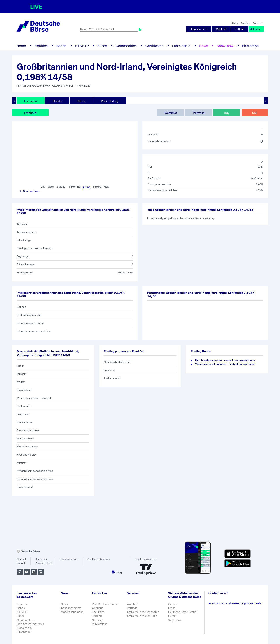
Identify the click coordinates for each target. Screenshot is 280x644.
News (204, 46)
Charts (57, 101)
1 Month (61, 187)
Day (43, 187)
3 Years (97, 187)
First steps (250, 46)
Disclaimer (41, 559)
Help (235, 23)
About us (97, 608)
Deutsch (258, 23)
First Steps (24, 632)
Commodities (126, 46)
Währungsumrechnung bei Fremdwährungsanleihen (225, 364)
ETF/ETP (82, 46)
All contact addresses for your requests (235, 603)
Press (172, 608)
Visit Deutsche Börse (105, 604)
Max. (106, 187)
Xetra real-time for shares (143, 612)
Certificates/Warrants (30, 624)
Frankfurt (30, 113)
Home (21, 46)
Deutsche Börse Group (182, 612)
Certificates (154, 46)
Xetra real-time (199, 29)
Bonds (61, 46)
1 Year (86, 187)
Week (51, 187)
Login (255, 29)
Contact (245, 23)
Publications (100, 624)
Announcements (71, 608)
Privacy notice (43, 563)
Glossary (97, 620)
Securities (98, 612)
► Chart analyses (30, 191)
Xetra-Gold (175, 620)
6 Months (74, 187)
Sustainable (181, 46)
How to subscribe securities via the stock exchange (225, 360)
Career (173, 604)
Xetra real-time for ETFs (142, 616)
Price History (110, 101)
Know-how (225, 46)
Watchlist (221, 29)
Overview (31, 101)
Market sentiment (72, 612)
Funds (102, 46)
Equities (41, 46)
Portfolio (239, 29)
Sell (255, 113)
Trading (97, 616)
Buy (227, 113)
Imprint (21, 563)
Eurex (172, 616)
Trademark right (69, 559)
